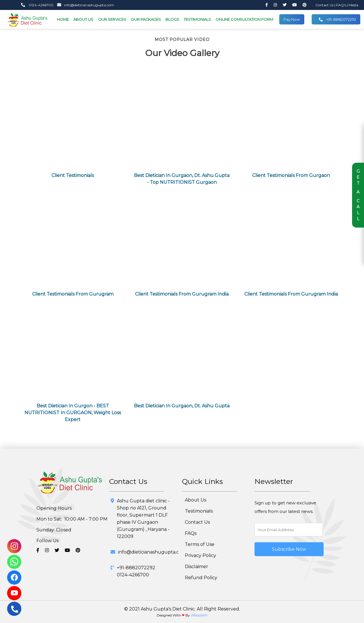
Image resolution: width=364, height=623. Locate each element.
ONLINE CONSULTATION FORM (244, 19)
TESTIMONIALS (197, 19)
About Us (196, 500)
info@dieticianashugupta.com (84, 5)
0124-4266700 (37, 5)
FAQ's (342, 5)
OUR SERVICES (112, 19)
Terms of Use (200, 544)
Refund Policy (201, 578)
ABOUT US (83, 19)
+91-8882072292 (337, 19)
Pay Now (292, 19)
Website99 (199, 615)
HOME (63, 19)
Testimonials (199, 511)
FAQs (191, 533)
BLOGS (172, 19)
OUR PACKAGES (146, 19)
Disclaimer (197, 567)
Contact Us (325, 5)
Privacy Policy (200, 555)
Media (353, 5)
